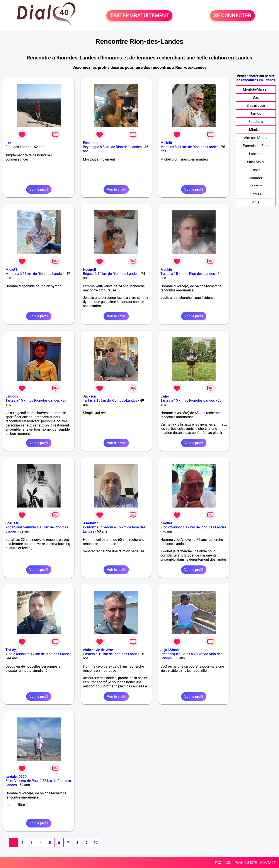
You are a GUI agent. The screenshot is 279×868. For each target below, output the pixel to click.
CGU (228, 863)
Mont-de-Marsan (256, 89)
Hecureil (89, 270)
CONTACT (268, 863)
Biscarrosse (256, 106)
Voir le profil (39, 189)
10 (95, 843)
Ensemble (91, 143)
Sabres (256, 194)
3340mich (91, 523)
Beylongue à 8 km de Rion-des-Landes (112, 147)
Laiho (165, 396)
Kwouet (166, 523)
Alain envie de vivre (98, 650)
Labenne (256, 154)
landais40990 (16, 777)
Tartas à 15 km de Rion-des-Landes (188, 274)
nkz (8, 143)
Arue (256, 202)
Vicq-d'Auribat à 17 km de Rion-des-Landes (193, 527)
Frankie (166, 270)
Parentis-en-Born (256, 146)
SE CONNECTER (232, 16)
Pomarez (256, 178)
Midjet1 (11, 270)
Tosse (256, 170)
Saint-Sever (256, 162)
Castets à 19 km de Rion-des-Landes (111, 654)
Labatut (256, 186)
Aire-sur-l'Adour (256, 138)
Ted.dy (11, 650)
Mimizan (256, 130)
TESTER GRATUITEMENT (139, 16)
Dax (256, 97)
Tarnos (256, 114)
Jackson (90, 396)
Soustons (256, 122)
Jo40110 (12, 523)
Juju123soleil (171, 650)
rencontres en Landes (258, 80)
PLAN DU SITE (246, 863)
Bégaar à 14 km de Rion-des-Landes (111, 274)
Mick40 (166, 143)
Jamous (12, 396)
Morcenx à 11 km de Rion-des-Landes (189, 147)
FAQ (218, 863)
